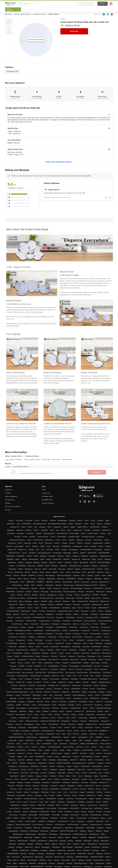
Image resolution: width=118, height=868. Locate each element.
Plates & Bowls (67, 459)
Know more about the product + (59, 162)
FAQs (44, 490)
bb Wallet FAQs (47, 496)
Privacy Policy (10, 500)
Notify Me (74, 31)
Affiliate (8, 503)
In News (8, 493)
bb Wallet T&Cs (47, 500)
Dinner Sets (47, 459)
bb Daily (8, 510)
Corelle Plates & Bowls (20, 467)
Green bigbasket (11, 496)
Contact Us (46, 493)
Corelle (63, 19)
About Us (8, 490)
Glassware (57, 459)
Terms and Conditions (13, 506)
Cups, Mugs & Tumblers (14, 459)
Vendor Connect (48, 503)
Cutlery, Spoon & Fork (33, 459)
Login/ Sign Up (103, 4)
